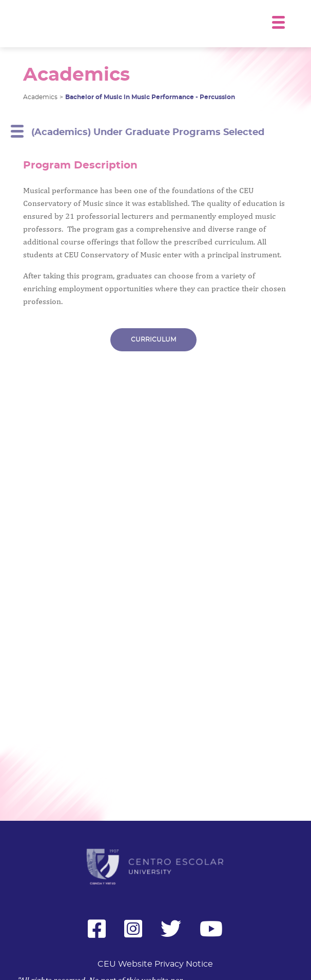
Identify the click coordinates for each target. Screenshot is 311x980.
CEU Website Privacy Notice (155, 964)
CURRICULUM (153, 341)
